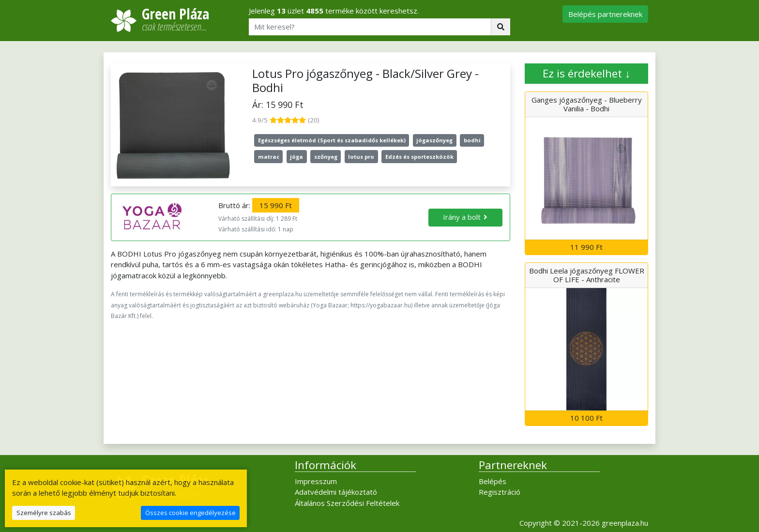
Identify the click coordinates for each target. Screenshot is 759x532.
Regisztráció (500, 492)
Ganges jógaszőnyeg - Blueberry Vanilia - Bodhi (587, 104)
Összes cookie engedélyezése (190, 513)
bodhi (472, 140)
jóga (296, 157)
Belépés (493, 481)
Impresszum (316, 481)
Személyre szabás (44, 513)
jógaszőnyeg (434, 140)
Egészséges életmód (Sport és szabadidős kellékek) (332, 140)
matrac (269, 157)
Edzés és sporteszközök (419, 157)
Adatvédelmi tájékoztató (336, 492)
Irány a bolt (462, 217)
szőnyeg (326, 157)
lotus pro (361, 157)
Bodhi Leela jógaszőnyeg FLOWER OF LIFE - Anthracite (587, 275)
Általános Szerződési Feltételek (347, 503)
